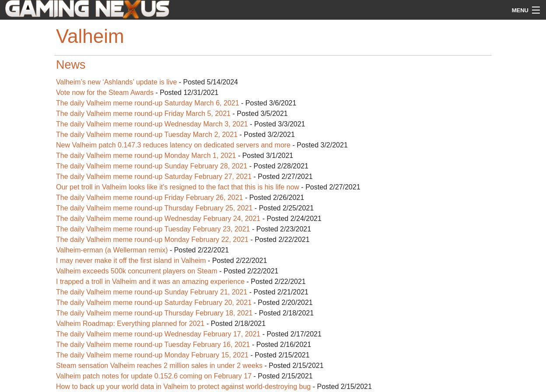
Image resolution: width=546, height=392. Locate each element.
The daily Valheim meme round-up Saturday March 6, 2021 (148, 103)
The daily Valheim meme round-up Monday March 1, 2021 (146, 156)
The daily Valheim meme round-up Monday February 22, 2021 (152, 240)
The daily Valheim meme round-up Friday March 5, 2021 (143, 114)
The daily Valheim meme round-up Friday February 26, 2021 (149, 198)
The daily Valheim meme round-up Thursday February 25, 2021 (154, 208)
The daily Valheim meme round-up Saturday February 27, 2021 (154, 177)
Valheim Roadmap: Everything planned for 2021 (131, 324)
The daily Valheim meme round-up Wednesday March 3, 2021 (152, 124)
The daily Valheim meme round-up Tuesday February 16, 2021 (153, 345)
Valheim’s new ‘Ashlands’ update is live (116, 82)
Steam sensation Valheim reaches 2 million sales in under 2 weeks (160, 366)
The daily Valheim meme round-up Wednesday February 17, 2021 (158, 334)
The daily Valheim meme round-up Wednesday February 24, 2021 (158, 219)
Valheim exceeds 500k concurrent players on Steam (137, 271)
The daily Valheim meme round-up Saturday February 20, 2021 (154, 303)
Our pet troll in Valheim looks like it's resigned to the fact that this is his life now (178, 187)
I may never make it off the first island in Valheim (131, 261)
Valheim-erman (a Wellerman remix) (113, 250)
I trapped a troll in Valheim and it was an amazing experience (150, 282)
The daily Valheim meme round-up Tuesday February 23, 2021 (153, 229)
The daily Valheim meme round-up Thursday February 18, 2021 (154, 313)
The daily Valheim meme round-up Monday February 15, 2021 (153, 355)
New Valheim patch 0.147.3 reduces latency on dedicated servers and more (173, 145)
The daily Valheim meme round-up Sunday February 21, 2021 (152, 292)
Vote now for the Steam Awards (105, 93)
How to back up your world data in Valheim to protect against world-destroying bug (184, 387)
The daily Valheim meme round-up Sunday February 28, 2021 (152, 166)
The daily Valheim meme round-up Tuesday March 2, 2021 (147, 135)
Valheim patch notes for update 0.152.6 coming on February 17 (155, 376)
